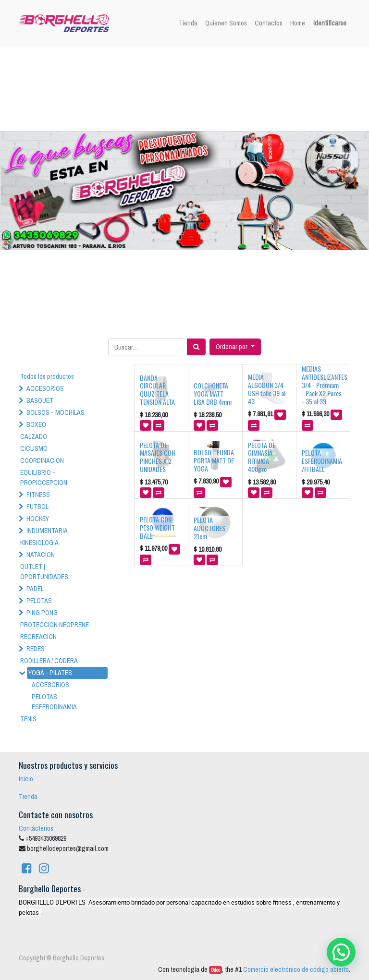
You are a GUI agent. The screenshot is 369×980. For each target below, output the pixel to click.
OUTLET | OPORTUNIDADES (44, 572)
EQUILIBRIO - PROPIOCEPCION (44, 478)
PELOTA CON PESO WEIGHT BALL (157, 527)
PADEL (35, 589)
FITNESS (38, 495)
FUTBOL (37, 507)
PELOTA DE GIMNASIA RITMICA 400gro (262, 457)
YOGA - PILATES (50, 673)
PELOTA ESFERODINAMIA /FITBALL (322, 461)
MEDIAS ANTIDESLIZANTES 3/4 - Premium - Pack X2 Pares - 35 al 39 (325, 385)
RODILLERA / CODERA (49, 661)
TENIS (28, 719)
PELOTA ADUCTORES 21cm (209, 528)
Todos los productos (47, 376)
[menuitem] (188, 23)
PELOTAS (39, 601)
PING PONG (42, 613)
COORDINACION (42, 460)
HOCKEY (38, 519)
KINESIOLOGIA (39, 543)
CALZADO (34, 436)
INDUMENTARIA (47, 531)
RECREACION (38, 637)
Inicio (26, 779)
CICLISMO (34, 448)
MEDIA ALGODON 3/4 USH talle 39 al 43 (267, 389)
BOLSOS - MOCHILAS (55, 412)
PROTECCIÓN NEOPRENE (55, 625)
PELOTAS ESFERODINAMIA (54, 702)
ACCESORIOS (45, 388)
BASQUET (40, 400)
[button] (235, 347)
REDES (36, 649)
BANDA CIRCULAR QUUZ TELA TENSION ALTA (157, 390)
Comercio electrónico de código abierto (296, 969)
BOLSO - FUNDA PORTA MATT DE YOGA (214, 460)
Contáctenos (36, 828)
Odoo (215, 970)
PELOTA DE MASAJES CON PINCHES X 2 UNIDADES (157, 457)
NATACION (41, 555)
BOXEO (36, 424)
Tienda (28, 797)
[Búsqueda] (196, 347)
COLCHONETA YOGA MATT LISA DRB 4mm (213, 393)
